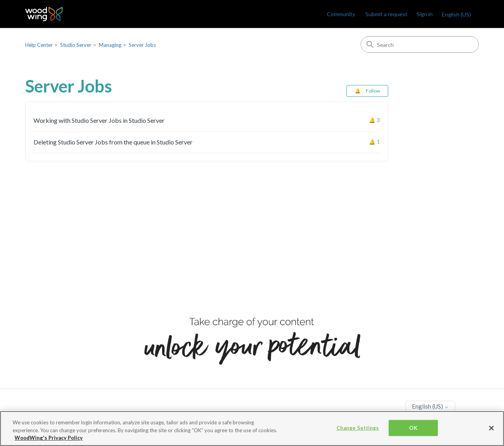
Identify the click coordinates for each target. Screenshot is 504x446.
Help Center (39, 45)
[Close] (491, 428)
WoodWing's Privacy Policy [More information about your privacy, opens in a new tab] (49, 438)
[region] (252, 428)
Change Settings (358, 427)
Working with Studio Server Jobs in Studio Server (99, 120)
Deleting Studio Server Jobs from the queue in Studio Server (113, 142)
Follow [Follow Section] (373, 91)
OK (413, 427)
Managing (110, 45)
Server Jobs (142, 45)
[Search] (420, 44)
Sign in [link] (425, 14)
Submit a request (386, 14)
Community (341, 14)
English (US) (456, 14)
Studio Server (76, 45)
